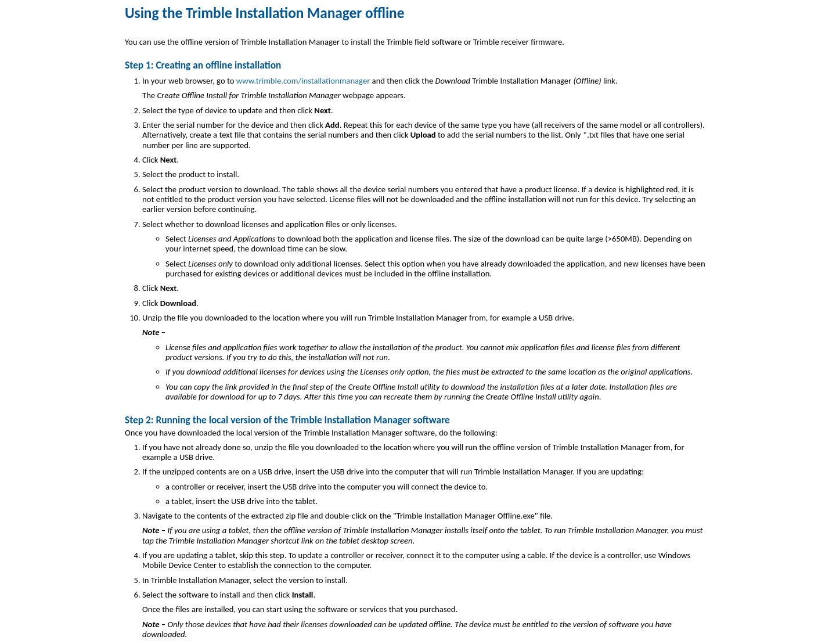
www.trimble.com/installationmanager (303, 81)
